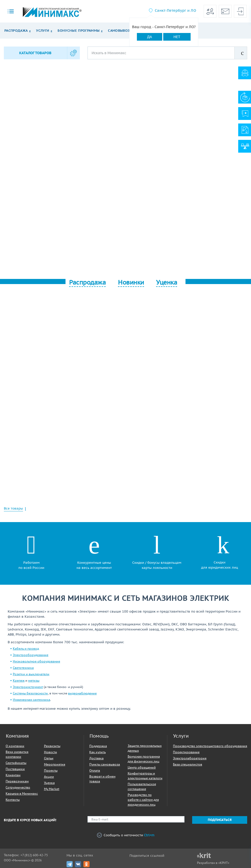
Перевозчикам (17, 781)
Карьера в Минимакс (22, 793)
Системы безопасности (30, 693)
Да (150, 37)
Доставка (96, 758)
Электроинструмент (28, 687)
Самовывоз (119, 31)
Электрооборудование (31, 655)
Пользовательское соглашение (142, 786)
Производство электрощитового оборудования (210, 746)
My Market (52, 789)
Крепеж (19, 680)
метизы (34, 680)
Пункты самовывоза (105, 764)
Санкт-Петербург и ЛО (175, 10)
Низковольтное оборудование (36, 661)
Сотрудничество (18, 787)
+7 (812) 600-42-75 (34, 855)
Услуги (43, 31)
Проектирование (186, 752)
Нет (177, 37)
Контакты (13, 800)
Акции (49, 777)
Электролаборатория (190, 758)
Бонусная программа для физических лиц (144, 759)
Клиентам (13, 775)
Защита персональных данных (145, 748)
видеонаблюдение (82, 693)
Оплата (95, 770)
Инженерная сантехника (31, 700)
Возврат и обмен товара (102, 779)
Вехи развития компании (17, 754)
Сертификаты (16, 763)
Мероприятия (55, 764)
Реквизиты (52, 746)
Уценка (49, 783)
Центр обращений (142, 767)
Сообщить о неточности (126, 835)
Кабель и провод (26, 649)
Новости (51, 752)
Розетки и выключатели (31, 674)
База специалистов (188, 764)
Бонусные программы (79, 31)
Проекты (51, 770)
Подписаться (220, 820)
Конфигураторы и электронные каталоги (145, 776)
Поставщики (15, 769)
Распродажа (16, 31)
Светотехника (23, 668)
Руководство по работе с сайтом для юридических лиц (143, 800)
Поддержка (98, 746)
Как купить (97, 752)
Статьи (49, 758)
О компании (15, 746)
